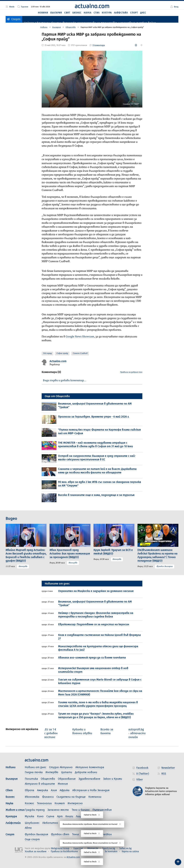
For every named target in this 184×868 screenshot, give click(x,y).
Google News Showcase (80, 337)
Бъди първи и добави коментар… (65, 381)
